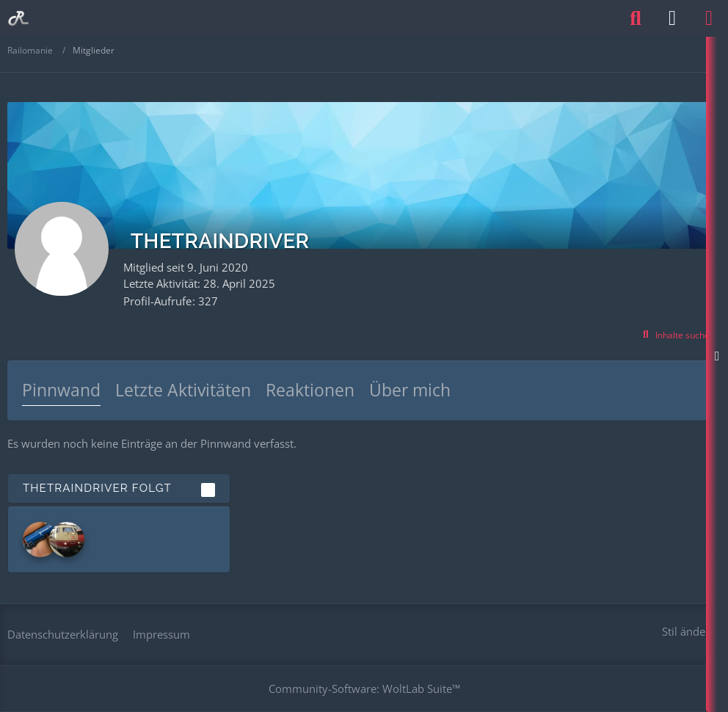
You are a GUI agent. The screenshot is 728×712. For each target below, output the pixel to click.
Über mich (410, 390)
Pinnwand (61, 390)
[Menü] (709, 18)
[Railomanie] (18, 18)
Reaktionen (310, 390)
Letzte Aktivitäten (183, 390)
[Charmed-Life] (40, 540)
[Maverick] (67, 540)
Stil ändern (689, 631)
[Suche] (636, 18)
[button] (677, 335)
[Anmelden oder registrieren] (672, 18)
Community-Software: (364, 689)
